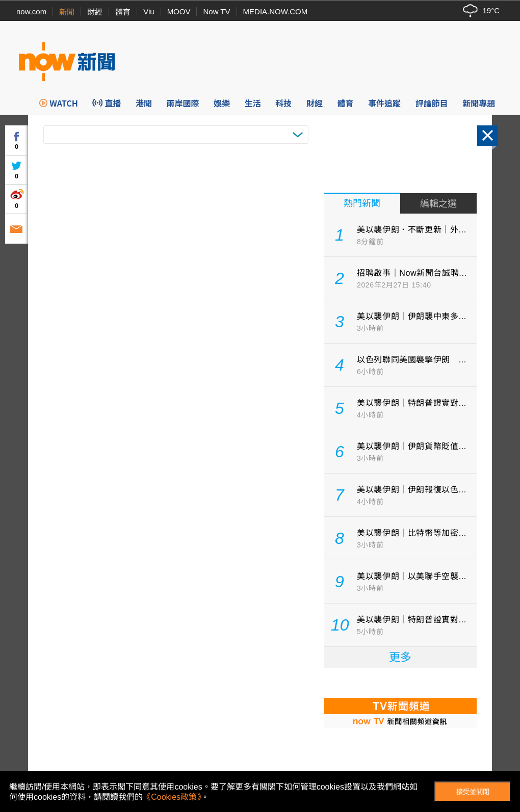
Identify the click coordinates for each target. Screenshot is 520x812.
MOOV (179, 11)
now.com (31, 11)
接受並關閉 (473, 792)
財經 (95, 12)
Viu (149, 11)
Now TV (216, 11)
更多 (400, 657)
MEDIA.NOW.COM (276, 11)
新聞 (67, 12)
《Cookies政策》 (172, 797)
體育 (123, 12)
